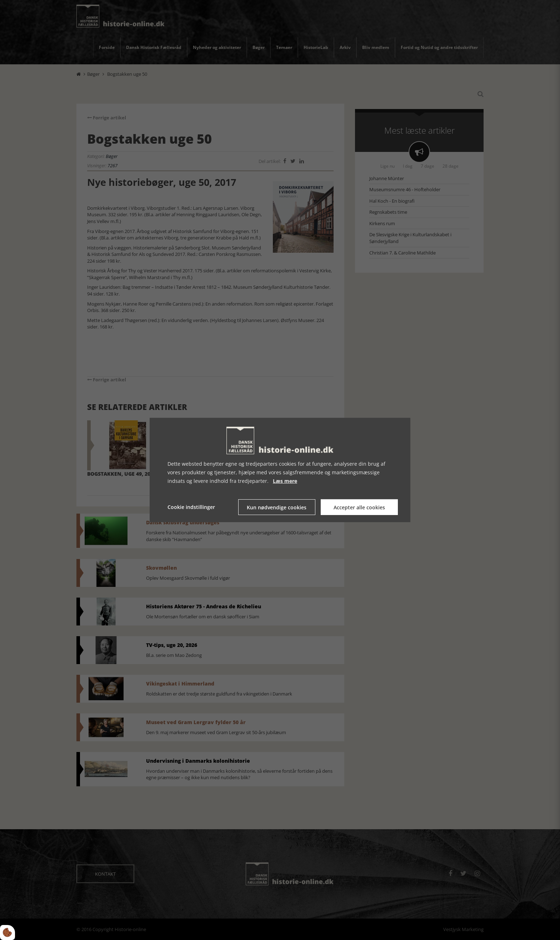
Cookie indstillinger (191, 507)
